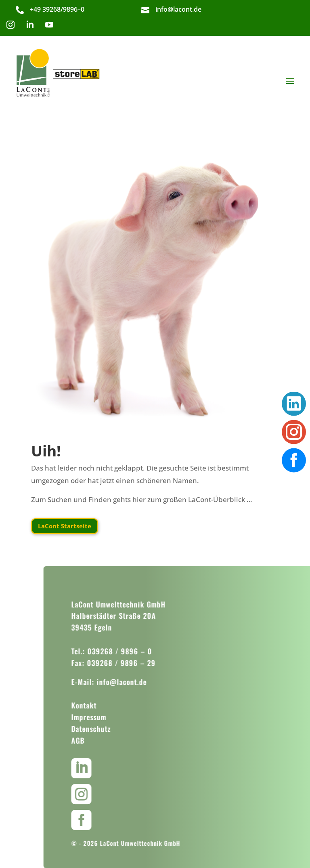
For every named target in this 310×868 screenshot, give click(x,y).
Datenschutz (101, 729)
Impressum (99, 717)
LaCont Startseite (65, 526)
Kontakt (94, 705)
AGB (88, 740)
